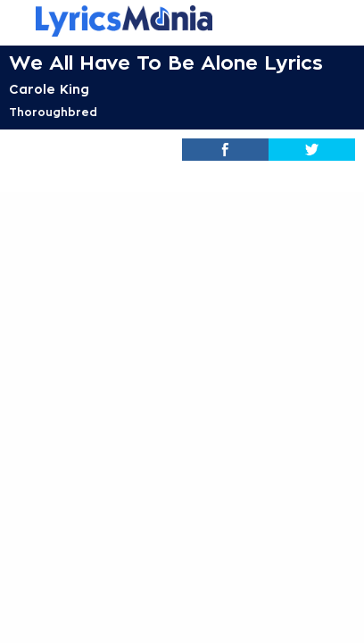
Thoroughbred (53, 113)
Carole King (49, 89)
